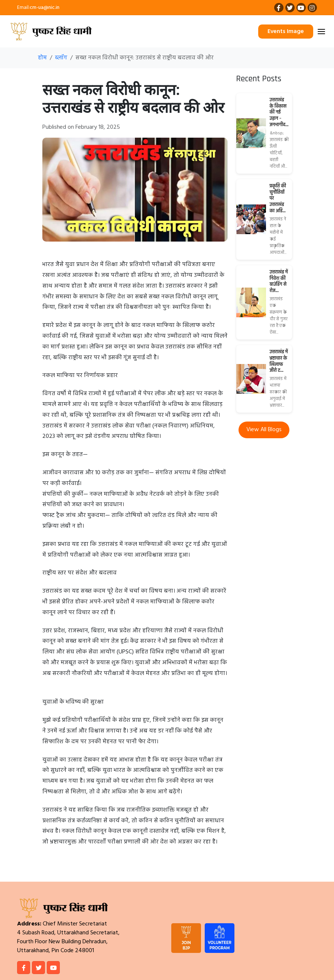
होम (42, 58)
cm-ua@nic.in (45, 8)
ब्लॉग (61, 58)
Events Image (286, 32)
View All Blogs (264, 430)
